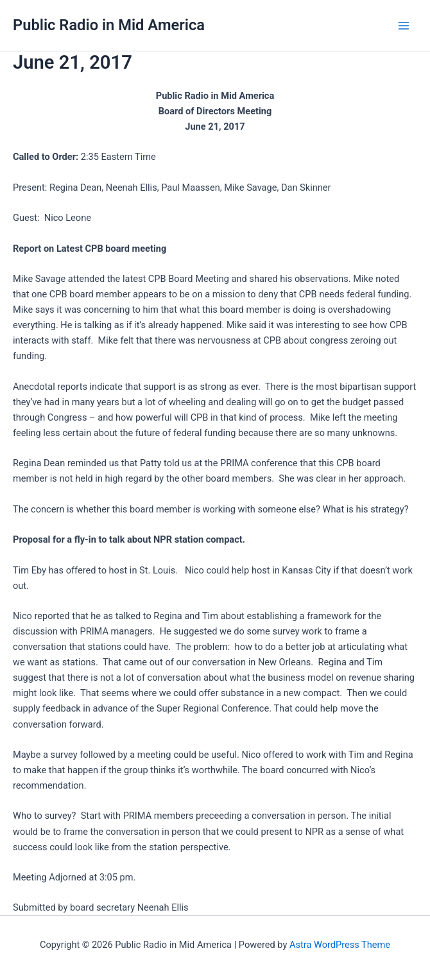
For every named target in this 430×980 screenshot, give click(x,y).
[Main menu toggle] (404, 26)
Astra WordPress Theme (340, 945)
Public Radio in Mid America (109, 25)
